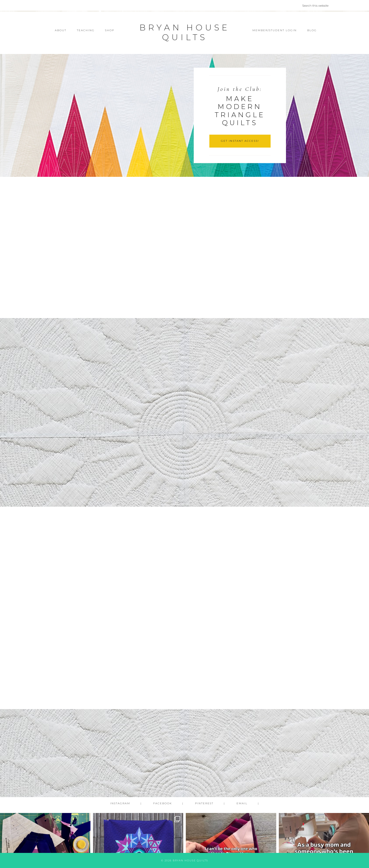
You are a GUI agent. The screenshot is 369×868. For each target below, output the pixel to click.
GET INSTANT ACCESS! (240, 141)
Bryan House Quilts (184, 32)
